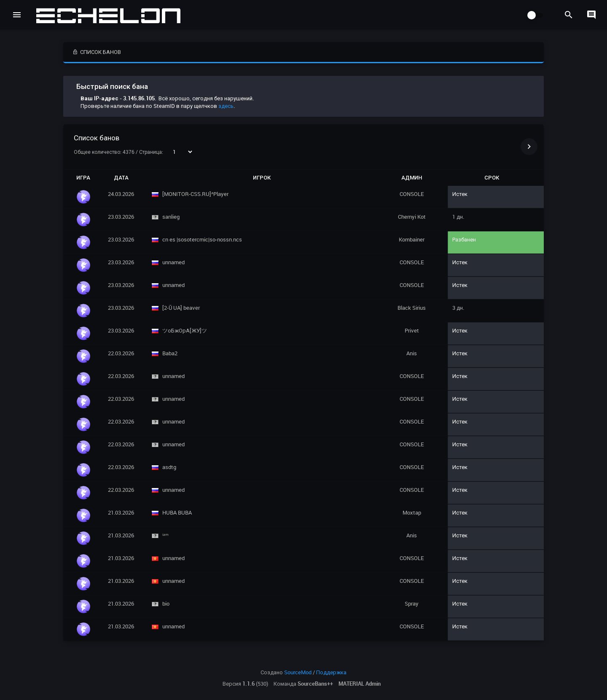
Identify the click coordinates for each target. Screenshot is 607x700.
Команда (303, 684)
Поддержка (331, 672)
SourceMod (298, 672)
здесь (226, 106)
